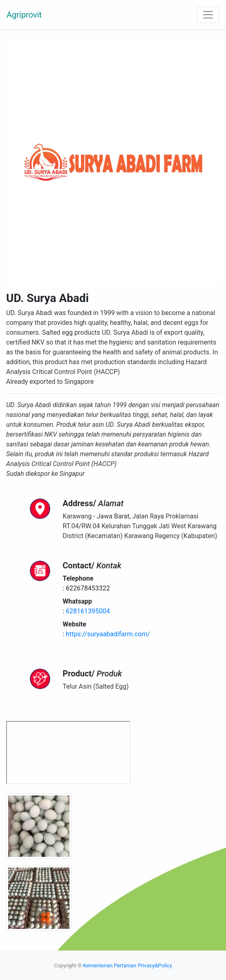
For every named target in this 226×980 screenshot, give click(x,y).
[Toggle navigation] (208, 15)
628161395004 (88, 611)
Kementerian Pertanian (110, 965)
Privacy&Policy (155, 965)
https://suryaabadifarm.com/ (108, 634)
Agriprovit (24, 15)
